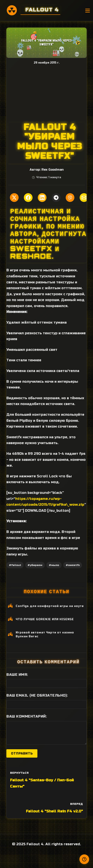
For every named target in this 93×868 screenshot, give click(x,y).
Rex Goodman (53, 170)
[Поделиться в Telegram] (56, 198)
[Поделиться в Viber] (70, 198)
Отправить (22, 753)
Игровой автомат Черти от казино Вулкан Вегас (45, 634)
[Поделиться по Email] (84, 198)
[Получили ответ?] (84, 859)
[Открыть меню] (88, 11)
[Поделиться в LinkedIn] (42, 198)
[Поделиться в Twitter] (14, 198)
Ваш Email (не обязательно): (37, 695)
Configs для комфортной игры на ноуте (50, 606)
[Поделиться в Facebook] (28, 198)
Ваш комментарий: (27, 716)
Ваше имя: (17, 675)
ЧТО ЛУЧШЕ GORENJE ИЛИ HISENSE (45, 619)
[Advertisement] (46, 93)
